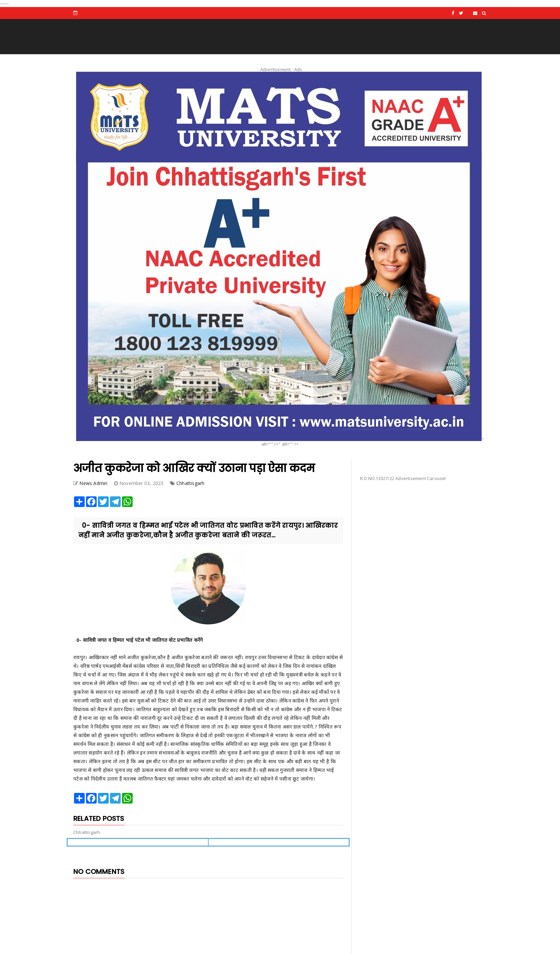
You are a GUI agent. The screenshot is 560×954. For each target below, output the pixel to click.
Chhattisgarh (190, 483)
